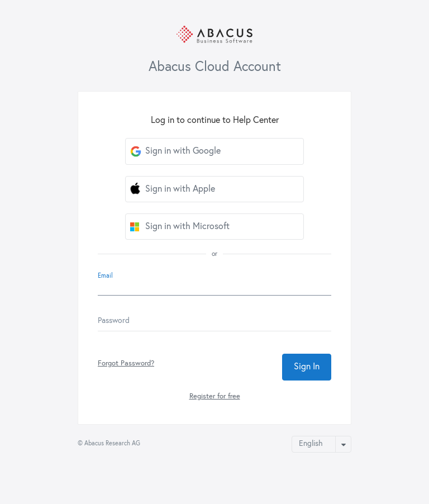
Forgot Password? (126, 363)
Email (105, 276)
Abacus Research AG (112, 443)
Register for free (215, 396)
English (311, 444)
